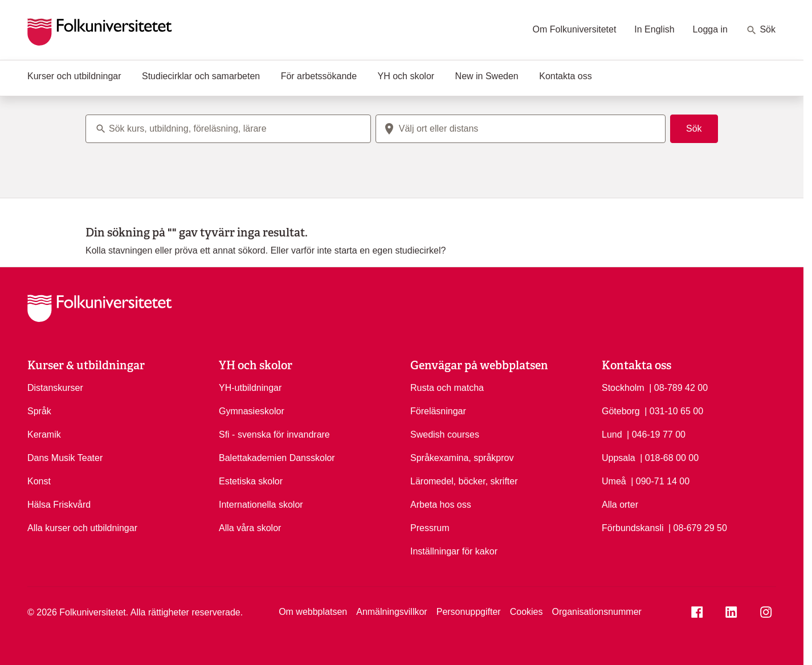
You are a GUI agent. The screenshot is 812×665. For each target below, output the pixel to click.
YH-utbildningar (250, 388)
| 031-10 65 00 (674, 410)
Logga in (710, 29)
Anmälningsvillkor (392, 612)
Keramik (44, 435)
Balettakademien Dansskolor (277, 458)
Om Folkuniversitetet (575, 29)
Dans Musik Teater (65, 458)
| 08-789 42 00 (678, 387)
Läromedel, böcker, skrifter (464, 481)
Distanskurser (55, 388)
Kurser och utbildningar (74, 76)
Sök (761, 30)
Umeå (614, 481)
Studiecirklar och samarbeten (201, 76)
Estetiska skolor (251, 481)
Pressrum (430, 528)
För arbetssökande (319, 76)
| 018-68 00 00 (669, 457)
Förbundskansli (633, 528)
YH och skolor (406, 76)
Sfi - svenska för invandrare (274, 435)
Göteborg (621, 411)
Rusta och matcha (447, 388)
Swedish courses (445, 435)
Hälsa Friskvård (59, 505)
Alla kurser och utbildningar (82, 528)
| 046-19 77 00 (656, 434)
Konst (39, 481)
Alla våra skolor (250, 528)
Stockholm (623, 388)
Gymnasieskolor (252, 411)
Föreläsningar (438, 411)
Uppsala (619, 458)
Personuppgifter (469, 612)
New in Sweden (487, 76)
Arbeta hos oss (441, 505)
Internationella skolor (261, 505)
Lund (612, 435)
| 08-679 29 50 (698, 527)
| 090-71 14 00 (660, 480)
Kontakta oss (566, 76)
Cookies (527, 612)
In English (654, 29)
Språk (39, 411)
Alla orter (620, 505)
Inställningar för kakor (454, 551)
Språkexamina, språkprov (462, 458)
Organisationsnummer (596, 612)
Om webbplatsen (313, 612)
